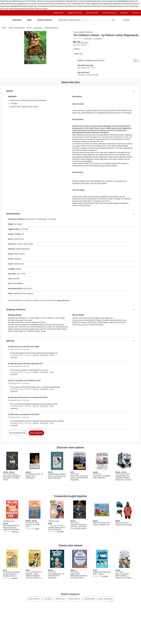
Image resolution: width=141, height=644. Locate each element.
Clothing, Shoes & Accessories (42, 1)
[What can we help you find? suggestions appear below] (87, 20)
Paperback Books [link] (89, 599)
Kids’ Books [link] (48, 599)
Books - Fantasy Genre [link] (106, 599)
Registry (18, 9)
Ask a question (36, 433)
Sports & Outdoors (30, 4)
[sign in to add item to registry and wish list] (136, 60)
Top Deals (92, 6)
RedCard (25, 9)
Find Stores (43, 9)
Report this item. (63, 301)
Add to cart (78, 54)
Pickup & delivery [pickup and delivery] (45, 20)
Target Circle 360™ (92, 13)
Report (52, 355)
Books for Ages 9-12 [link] (34, 599)
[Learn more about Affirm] (106, 74)
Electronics (45, 4)
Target (4, 28)
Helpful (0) (36, 355)
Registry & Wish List (110, 13)
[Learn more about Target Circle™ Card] (106, 67)
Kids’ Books (38, 28)
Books (29, 28)
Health (6, 4)
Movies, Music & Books (69, 4)
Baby (123, 1)
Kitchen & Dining (65, 1)
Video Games (55, 4)
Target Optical (10, 6)
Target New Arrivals (8, 1)
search (114, 20)
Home (56, 1)
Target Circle (34, 9)
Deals (18, 6)
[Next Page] (112, 601)
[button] (9, 521)
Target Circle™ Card (75, 13)
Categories (18, 20)
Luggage (19, 4)
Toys (39, 4)
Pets (126, 4)
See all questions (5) (17, 433)
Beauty (128, 1)
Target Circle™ (59, 13)
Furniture (94, 1)
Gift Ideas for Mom (22, 1)
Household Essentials (113, 1)
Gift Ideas (113, 4)
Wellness (13, 4)
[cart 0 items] (136, 20)
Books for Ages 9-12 (52, 28)
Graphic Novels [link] (60, 599)
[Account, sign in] (125, 20)
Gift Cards (121, 4)
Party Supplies (104, 4)
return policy (82, 325)
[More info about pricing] (124, 43)
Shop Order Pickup (127, 6)
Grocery (101, 1)
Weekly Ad (115, 6)
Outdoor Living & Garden (81, 1)
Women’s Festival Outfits (78, 6)
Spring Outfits (49, 6)
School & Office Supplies (88, 4)
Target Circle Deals (103, 6)
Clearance (24, 6)
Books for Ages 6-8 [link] (75, 599)
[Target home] (5, 20)
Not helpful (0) (44, 355)
